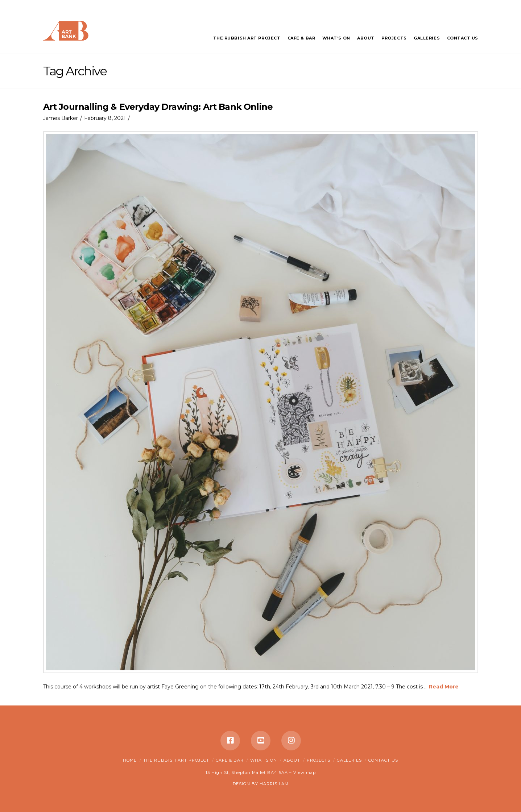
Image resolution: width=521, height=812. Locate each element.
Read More (444, 687)
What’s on (264, 760)
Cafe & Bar (230, 760)
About (292, 760)
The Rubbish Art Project (176, 760)
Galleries (349, 760)
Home (130, 760)
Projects (319, 760)
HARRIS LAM (274, 784)
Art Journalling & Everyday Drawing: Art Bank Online (158, 107)
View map (305, 773)
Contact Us (383, 760)
